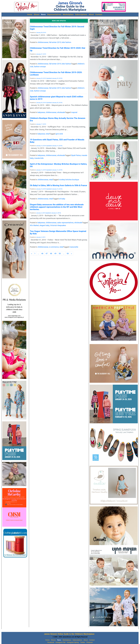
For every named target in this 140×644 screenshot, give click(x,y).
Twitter (83, 642)
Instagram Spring (73, 642)
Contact (99, 14)
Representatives (54, 14)
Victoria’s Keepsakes (58, 225)
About (91, 14)
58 (68, 253)
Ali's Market (34, 225)
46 (42, 253)
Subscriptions (81, 14)
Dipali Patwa (76, 155)
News (43, 14)
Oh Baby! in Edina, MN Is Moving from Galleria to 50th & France (58, 185)
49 (55, 253)
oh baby (62, 199)
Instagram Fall (61, 642)
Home (30, 14)
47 (47, 253)
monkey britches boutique (69, 180)
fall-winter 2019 (55, 42)
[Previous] (32, 254)
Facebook (51, 642)
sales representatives (65, 223)
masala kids (39, 158)
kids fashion (66, 42)
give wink (59, 134)
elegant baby (44, 225)
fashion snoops (40, 67)
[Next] (71, 254)
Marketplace (68, 14)
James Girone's (51, 634)
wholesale (61, 112)
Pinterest (90, 642)
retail (48, 134)
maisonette (74, 247)
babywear (41, 112)
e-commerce (54, 247)
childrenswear (43, 42)
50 (60, 253)
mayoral (74, 112)
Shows (37, 14)
